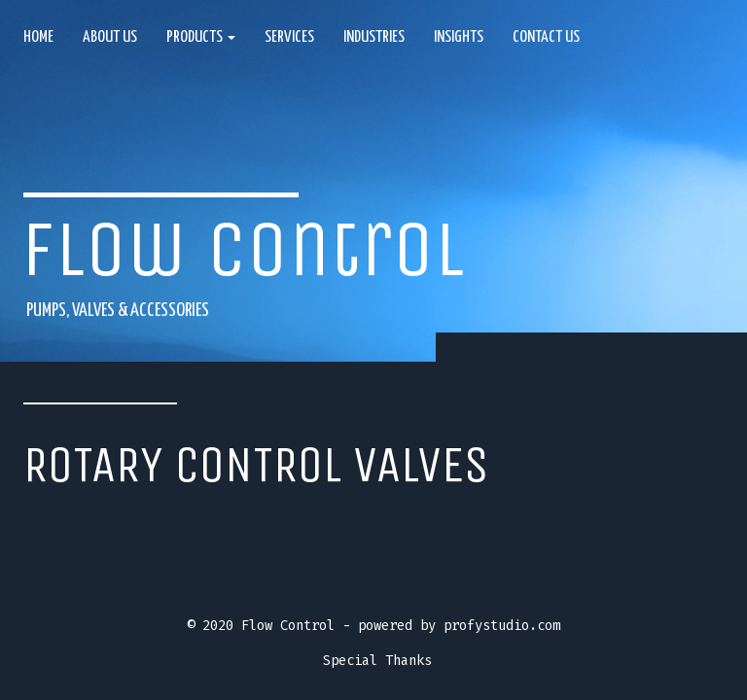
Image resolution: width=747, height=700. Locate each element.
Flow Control (243, 249)
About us (110, 37)
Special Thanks (377, 661)
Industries (374, 37)
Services (289, 37)
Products (201, 37)
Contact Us (546, 37)
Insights (459, 37)
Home (38, 37)
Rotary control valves (256, 465)
